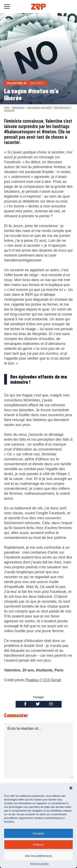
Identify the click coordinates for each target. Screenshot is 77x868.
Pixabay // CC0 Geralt (43, 680)
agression (18, 107)
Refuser (38, 845)
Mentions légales (39, 864)
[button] (71, 788)
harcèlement (62, 107)
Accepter (38, 833)
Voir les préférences (38, 856)
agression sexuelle (39, 107)
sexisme (9, 110)
